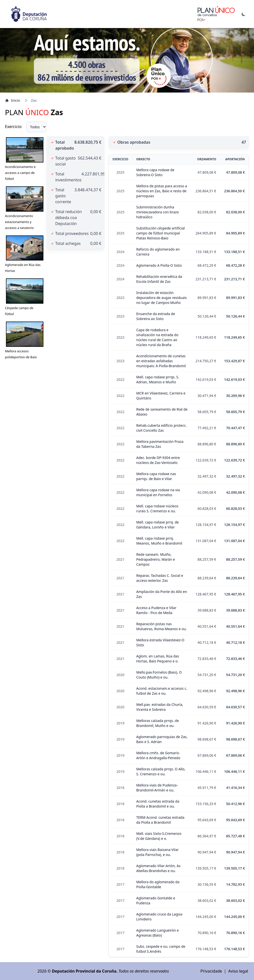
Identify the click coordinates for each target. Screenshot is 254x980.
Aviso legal (238, 971)
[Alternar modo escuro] (244, 14)
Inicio (13, 100)
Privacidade (211, 971)
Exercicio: (14, 127)
